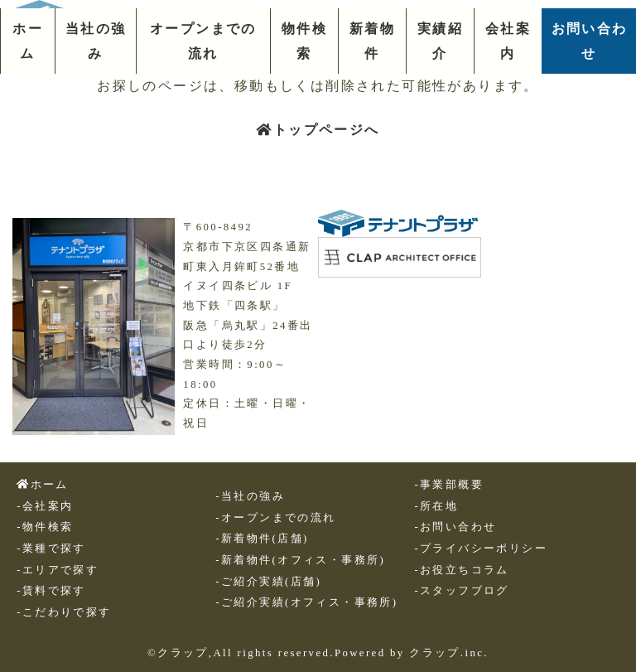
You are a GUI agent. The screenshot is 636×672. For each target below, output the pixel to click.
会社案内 (508, 41)
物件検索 (304, 41)
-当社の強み (250, 496)
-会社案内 (45, 506)
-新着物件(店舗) (262, 539)
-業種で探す (51, 549)
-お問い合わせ (455, 527)
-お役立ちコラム (461, 570)
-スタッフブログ (461, 591)
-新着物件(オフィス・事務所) (300, 560)
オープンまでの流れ (203, 41)
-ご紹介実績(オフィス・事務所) (306, 602)
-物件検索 (45, 527)
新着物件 (372, 41)
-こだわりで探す (64, 612)
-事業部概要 (449, 485)
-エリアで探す (58, 570)
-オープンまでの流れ (275, 518)
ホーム (28, 41)
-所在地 (436, 506)
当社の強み (96, 41)
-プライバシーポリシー (481, 549)
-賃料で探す (51, 591)
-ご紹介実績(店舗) (268, 582)
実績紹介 (440, 41)
